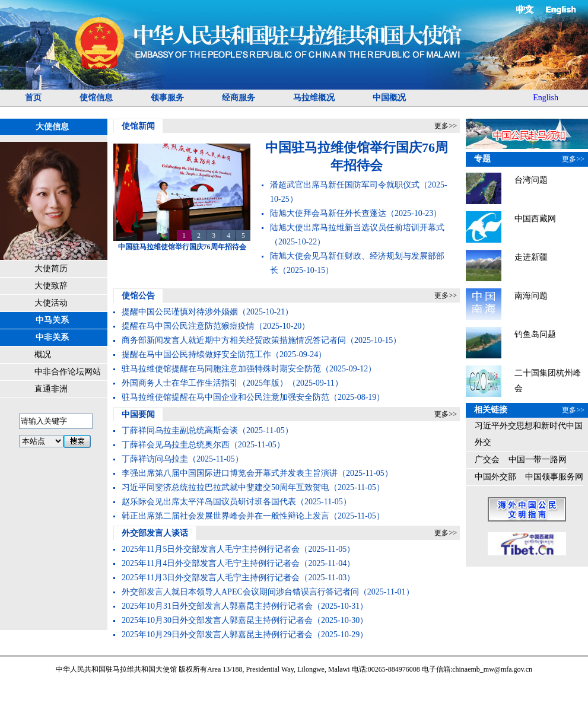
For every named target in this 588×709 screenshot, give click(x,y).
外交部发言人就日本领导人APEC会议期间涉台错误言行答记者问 (240, 592)
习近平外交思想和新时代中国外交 (529, 434)
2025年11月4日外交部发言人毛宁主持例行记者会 (211, 563)
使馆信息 (96, 98)
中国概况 (389, 98)
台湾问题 (531, 180)
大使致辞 (51, 286)
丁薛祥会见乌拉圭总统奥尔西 (176, 445)
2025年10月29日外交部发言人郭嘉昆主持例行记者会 (217, 635)
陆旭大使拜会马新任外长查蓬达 (328, 213)
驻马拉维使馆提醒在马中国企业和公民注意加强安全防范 (225, 397)
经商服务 (239, 98)
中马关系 (52, 320)
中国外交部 (495, 477)
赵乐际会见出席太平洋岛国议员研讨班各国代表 (209, 502)
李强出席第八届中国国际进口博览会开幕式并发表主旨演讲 (230, 473)
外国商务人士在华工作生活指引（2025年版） (205, 383)
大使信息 (52, 127)
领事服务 (167, 98)
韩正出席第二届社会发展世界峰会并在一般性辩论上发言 (225, 516)
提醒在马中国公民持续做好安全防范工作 (196, 354)
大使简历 (51, 268)
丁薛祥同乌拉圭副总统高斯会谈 (180, 430)
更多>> (446, 126)
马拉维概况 (314, 98)
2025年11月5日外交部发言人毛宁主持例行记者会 (211, 549)
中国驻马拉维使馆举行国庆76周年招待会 (182, 247)
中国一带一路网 (538, 460)
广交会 (487, 460)
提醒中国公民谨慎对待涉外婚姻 (180, 312)
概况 (43, 354)
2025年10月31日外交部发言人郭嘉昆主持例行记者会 (217, 606)
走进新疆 (531, 257)
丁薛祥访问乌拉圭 (155, 459)
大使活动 (51, 303)
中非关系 (52, 337)
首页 (33, 98)
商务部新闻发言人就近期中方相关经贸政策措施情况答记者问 (234, 340)
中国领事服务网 (554, 477)
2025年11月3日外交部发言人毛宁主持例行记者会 (211, 578)
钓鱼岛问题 (535, 334)
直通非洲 (51, 389)
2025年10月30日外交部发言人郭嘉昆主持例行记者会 (217, 620)
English (561, 9)
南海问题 (531, 296)
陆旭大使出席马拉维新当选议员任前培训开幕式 (357, 228)
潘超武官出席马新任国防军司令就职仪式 (345, 185)
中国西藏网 (535, 219)
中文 (526, 9)
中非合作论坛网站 (68, 372)
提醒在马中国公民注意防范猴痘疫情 (188, 326)
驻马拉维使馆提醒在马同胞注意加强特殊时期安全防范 (221, 369)
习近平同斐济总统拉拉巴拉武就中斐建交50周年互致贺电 (225, 487)
